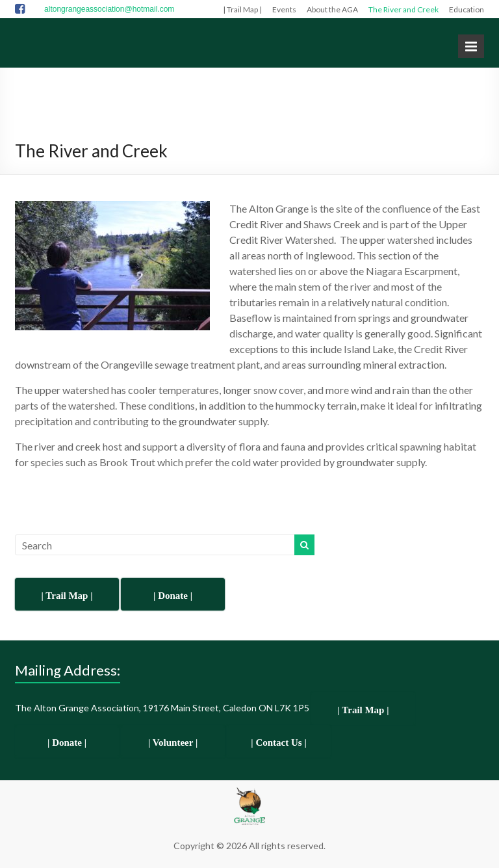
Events (284, 9)
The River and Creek (403, 9)
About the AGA (332, 9)
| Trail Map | (242, 9)
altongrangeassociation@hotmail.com (109, 9)
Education (467, 9)
